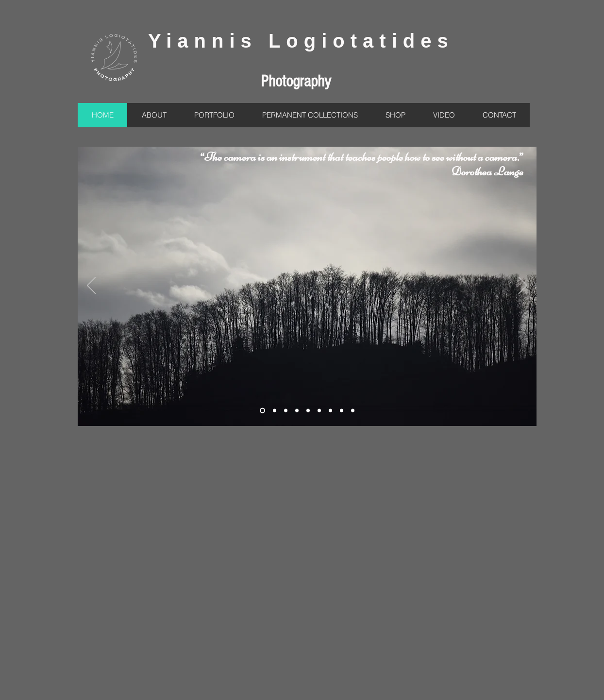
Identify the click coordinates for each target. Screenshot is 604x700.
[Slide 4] (297, 411)
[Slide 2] (262, 411)
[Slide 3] (275, 411)
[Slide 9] (330, 411)
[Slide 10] (342, 411)
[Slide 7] (319, 411)
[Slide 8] (286, 411)
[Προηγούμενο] (91, 286)
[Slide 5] (308, 411)
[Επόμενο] (523, 286)
